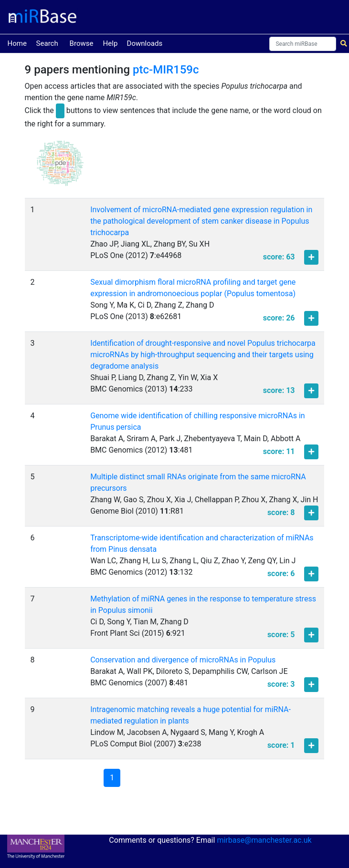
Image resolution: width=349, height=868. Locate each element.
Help (111, 43)
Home (17, 43)
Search (47, 43)
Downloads (145, 43)
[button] (60, 168)
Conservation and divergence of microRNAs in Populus (183, 660)
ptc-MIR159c (166, 70)
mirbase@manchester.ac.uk (264, 840)
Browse (82, 43)
